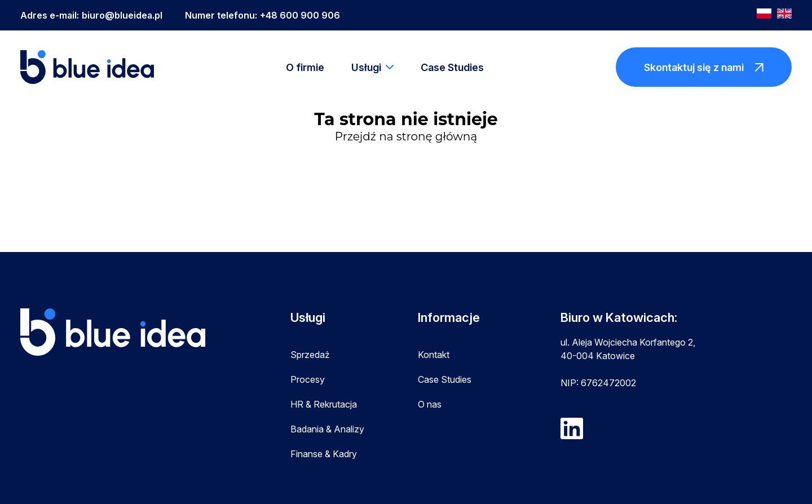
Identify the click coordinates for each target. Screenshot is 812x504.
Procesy (308, 379)
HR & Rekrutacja (324, 404)
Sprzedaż (310, 355)
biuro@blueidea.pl (122, 15)
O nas (430, 404)
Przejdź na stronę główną (406, 136)
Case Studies (452, 67)
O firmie (305, 67)
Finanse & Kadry (324, 454)
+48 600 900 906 (300, 15)
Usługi (366, 67)
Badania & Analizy (327, 429)
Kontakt (434, 355)
